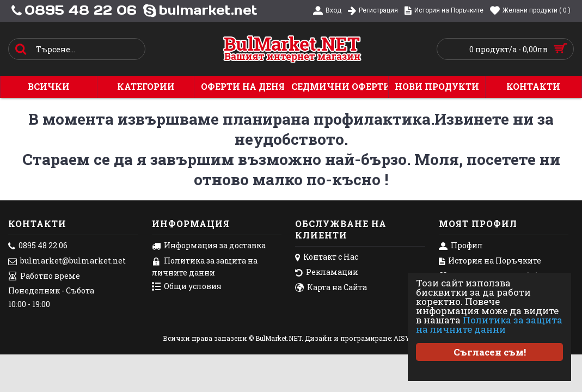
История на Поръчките (490, 261)
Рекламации (327, 273)
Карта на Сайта (331, 288)
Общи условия (187, 287)
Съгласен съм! (490, 352)
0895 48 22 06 (38, 246)
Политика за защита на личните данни (489, 324)
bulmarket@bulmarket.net (67, 261)
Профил (461, 246)
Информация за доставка (209, 246)
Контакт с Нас (327, 258)
